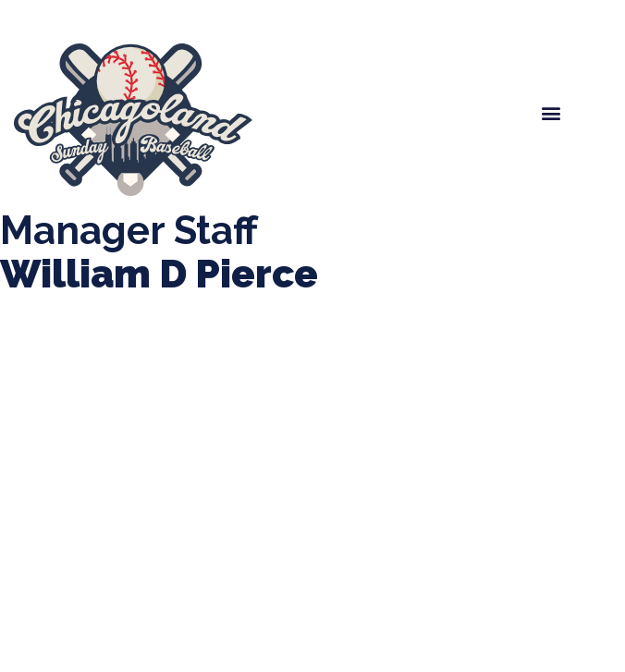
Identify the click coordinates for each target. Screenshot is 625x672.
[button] (551, 113)
